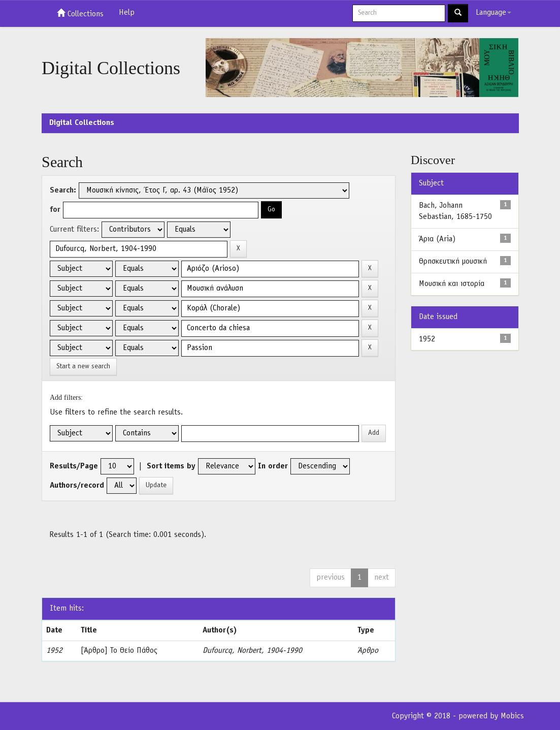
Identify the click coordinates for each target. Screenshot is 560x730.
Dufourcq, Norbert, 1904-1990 (252, 651)
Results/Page (74, 466)
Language (493, 13)
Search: (63, 191)
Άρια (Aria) (437, 239)
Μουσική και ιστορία (452, 284)
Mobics (512, 716)
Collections (80, 13)
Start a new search (83, 367)
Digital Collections (82, 123)
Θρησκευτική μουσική (453, 262)
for (55, 210)
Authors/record (77, 486)
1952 (427, 339)
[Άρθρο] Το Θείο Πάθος (119, 651)
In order (273, 466)
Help (127, 13)
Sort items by (171, 466)
